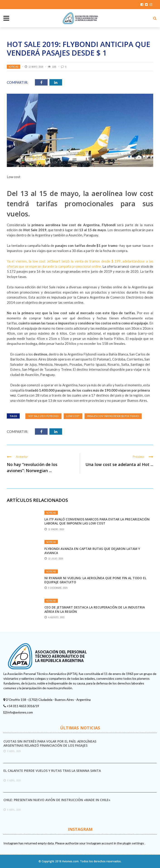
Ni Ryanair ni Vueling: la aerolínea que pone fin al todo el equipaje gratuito (95, 580)
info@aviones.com (20, 712)
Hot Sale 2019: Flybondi (43, 416)
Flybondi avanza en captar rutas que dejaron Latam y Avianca (92, 551)
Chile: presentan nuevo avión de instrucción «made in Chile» (57, 800)
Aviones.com (70, 861)
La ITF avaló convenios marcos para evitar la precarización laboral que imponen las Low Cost (97, 521)
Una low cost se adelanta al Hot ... (119, 464)
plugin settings (134, 843)
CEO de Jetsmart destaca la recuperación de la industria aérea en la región (95, 609)
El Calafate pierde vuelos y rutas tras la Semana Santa (52, 771)
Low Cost (73, 416)
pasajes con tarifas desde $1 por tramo (113, 416)
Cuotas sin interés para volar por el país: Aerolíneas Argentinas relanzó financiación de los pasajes (50, 743)
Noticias (13, 67)
